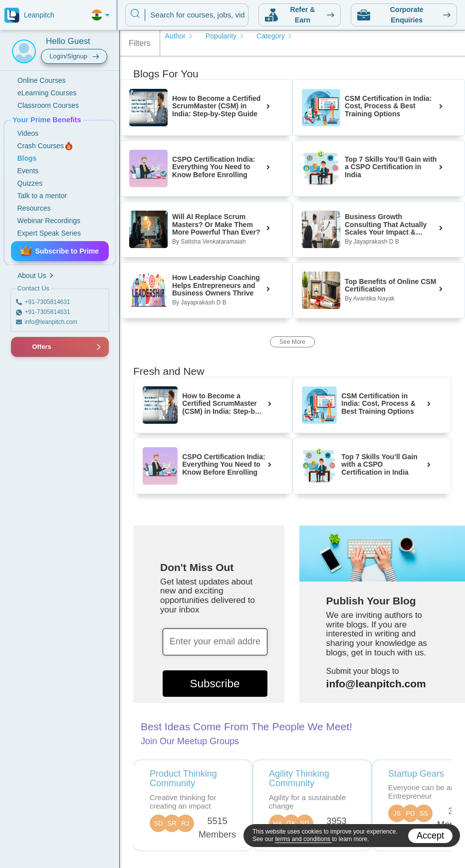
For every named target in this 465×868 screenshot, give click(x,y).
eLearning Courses (47, 93)
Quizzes (30, 183)
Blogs (27, 158)
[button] (22, 347)
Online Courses (42, 80)
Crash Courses (46, 146)
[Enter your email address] (215, 642)
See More (292, 342)
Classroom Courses (48, 105)
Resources (34, 208)
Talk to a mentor (42, 196)
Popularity (225, 36)
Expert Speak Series (49, 233)
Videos (28, 133)
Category (274, 36)
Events (28, 171)
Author (179, 36)
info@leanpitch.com (376, 684)
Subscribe (215, 684)
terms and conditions (303, 839)
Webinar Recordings (49, 221)
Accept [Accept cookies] (430, 836)
